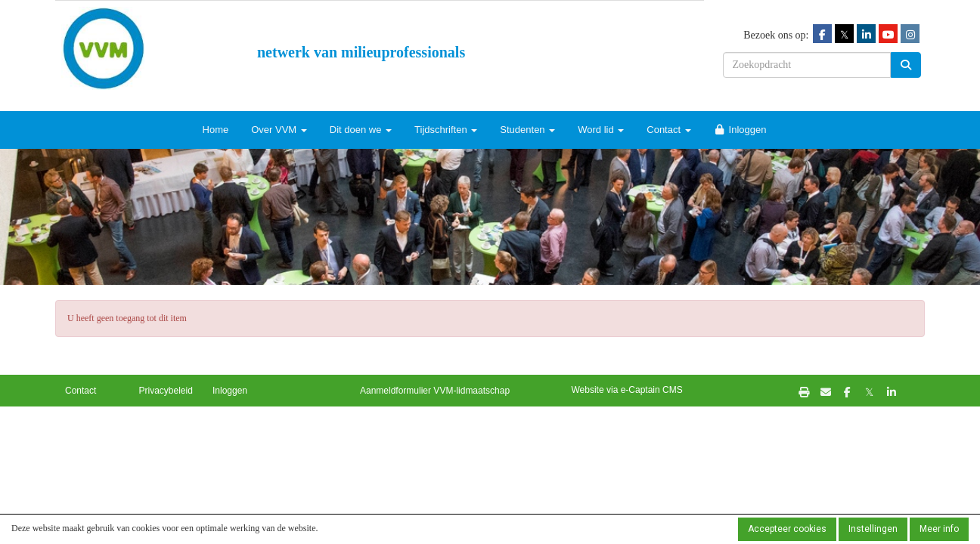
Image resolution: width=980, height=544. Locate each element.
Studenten (527, 130)
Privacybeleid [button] (166, 391)
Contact (668, 130)
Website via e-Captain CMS (627, 390)
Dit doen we (361, 130)
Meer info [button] (939, 529)
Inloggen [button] (230, 391)
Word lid (601, 130)
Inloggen (740, 130)
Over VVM (279, 130)
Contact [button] (81, 391)
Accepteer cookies (787, 529)
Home (216, 130)
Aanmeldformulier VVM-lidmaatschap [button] (435, 391)
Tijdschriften (446, 130)
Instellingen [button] (873, 529)
